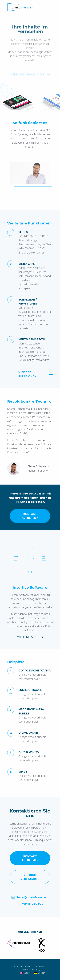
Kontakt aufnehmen (30, 516)
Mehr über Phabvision (27, 82)
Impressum (41, 966)
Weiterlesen (27, 637)
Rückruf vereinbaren (30, 877)
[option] (19, 943)
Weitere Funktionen (27, 375)
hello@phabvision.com (30, 897)
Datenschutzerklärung (30, 969)
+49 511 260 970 (30, 904)
